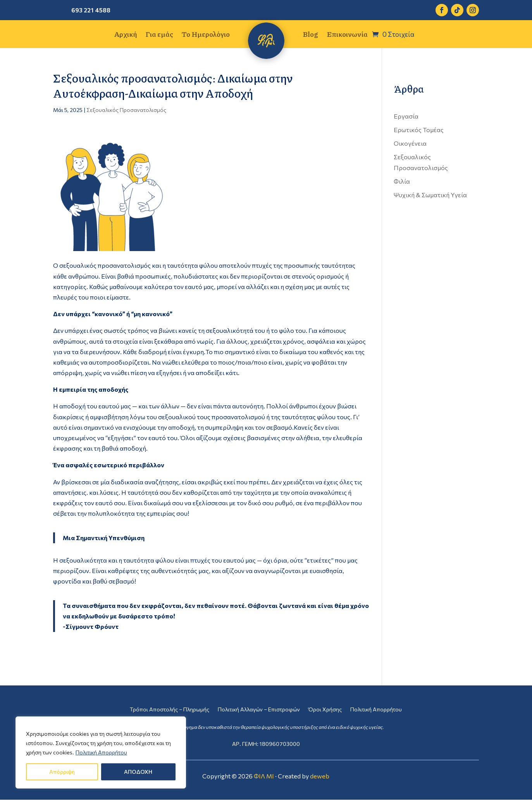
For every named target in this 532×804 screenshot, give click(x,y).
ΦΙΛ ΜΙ (264, 776)
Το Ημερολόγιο (206, 35)
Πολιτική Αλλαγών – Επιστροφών (259, 710)
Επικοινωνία (347, 35)
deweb (320, 776)
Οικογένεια (410, 143)
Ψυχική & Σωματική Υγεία (430, 195)
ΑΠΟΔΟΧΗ (138, 772)
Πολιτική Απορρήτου (101, 752)
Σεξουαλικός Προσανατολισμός (126, 110)
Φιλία (402, 181)
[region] (101, 752)
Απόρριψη (62, 772)
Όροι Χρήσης (325, 710)
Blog (310, 35)
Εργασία (406, 116)
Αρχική (125, 35)
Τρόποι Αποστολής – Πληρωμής (170, 710)
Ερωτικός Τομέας (419, 130)
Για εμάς (159, 35)
